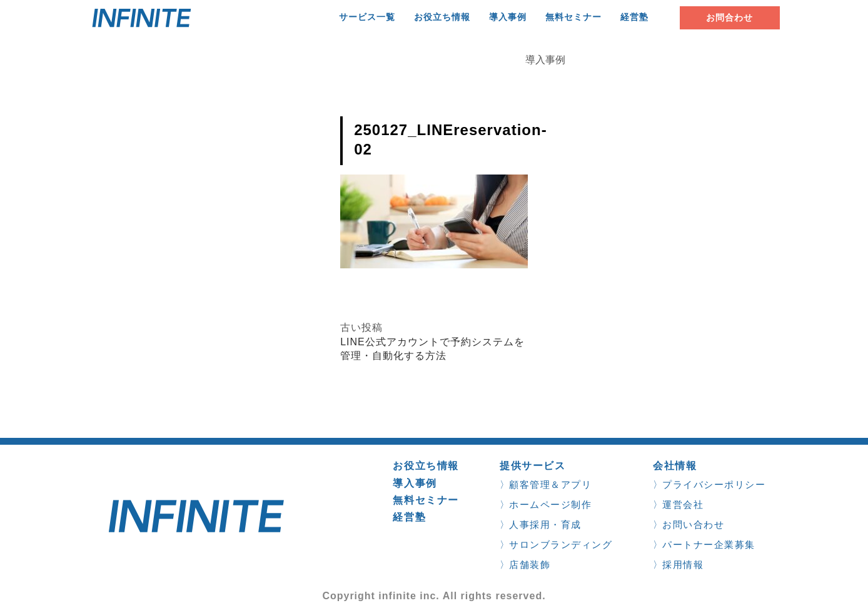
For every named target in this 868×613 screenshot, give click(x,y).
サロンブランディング (561, 545)
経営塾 (634, 17)
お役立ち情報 (442, 17)
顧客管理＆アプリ (550, 484)
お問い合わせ (693, 524)
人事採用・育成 (545, 524)
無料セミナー (573, 17)
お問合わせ (729, 18)
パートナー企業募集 (709, 545)
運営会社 (683, 504)
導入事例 (508, 17)
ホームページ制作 (550, 504)
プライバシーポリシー (714, 484)
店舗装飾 (530, 565)
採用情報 (683, 565)
